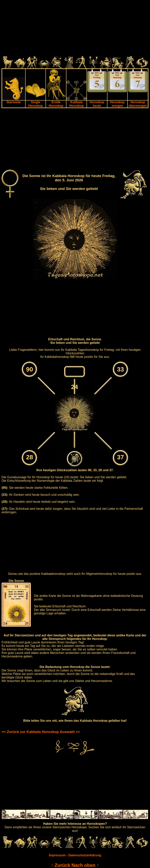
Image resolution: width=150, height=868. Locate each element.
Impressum (57, 855)
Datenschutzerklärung (85, 855)
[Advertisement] (75, 29)
